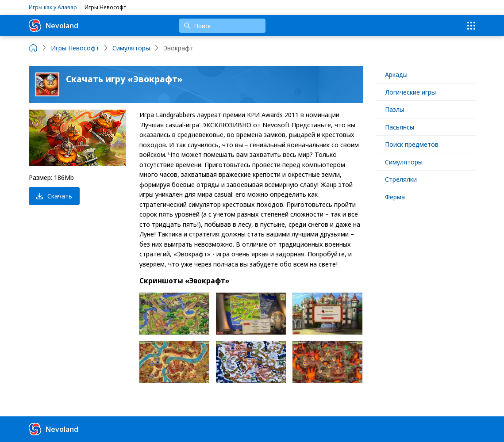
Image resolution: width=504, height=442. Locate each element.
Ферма (395, 197)
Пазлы (394, 109)
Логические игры (410, 92)
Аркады (396, 74)
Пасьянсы (400, 127)
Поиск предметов (412, 144)
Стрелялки (401, 179)
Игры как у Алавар (53, 7)
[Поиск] (222, 26)
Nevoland (54, 26)
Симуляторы (404, 162)
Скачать (54, 196)
